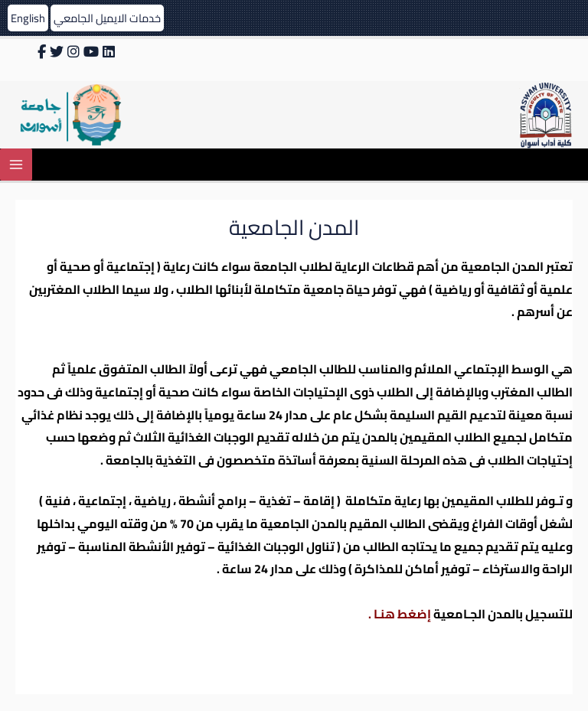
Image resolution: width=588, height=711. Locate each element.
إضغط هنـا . (400, 614)
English (28, 18)
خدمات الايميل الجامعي (107, 18)
